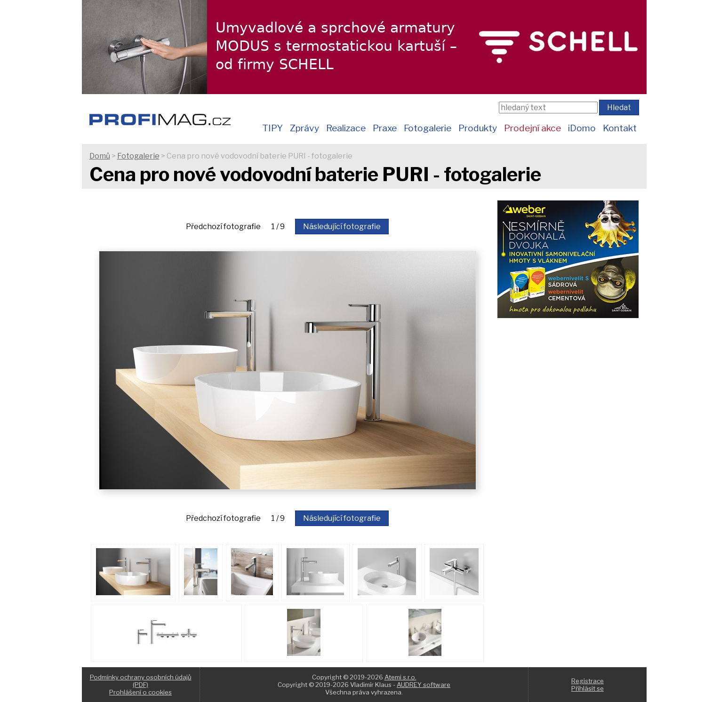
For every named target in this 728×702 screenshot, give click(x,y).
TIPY (272, 128)
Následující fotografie (342, 227)
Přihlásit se (588, 688)
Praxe (385, 128)
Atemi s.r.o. (400, 677)
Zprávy (304, 128)
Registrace (588, 681)
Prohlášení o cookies (140, 692)
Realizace (346, 128)
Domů (100, 156)
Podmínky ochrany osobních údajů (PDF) (141, 681)
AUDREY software (424, 685)
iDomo (582, 128)
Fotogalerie (428, 128)
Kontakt (620, 128)
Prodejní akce (532, 128)
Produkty (478, 128)
